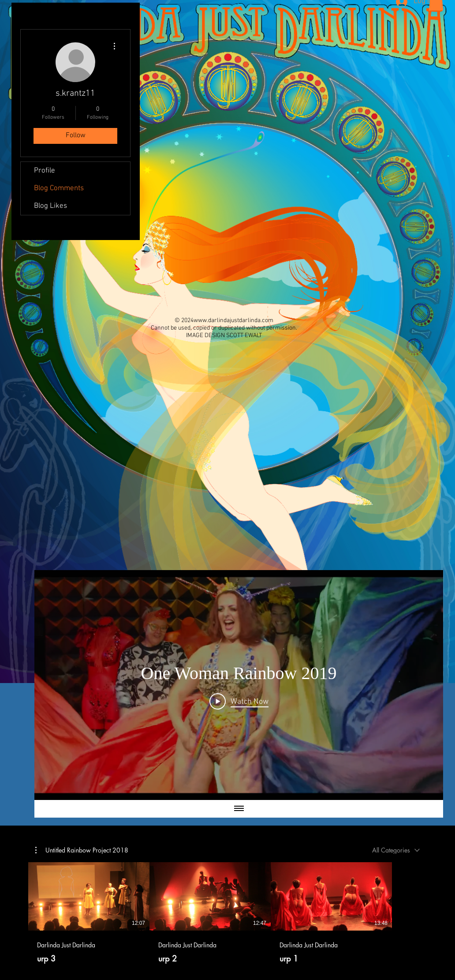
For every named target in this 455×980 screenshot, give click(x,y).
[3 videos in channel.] (227, 913)
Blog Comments (59, 188)
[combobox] (396, 850)
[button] (82, 850)
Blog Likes (50, 206)
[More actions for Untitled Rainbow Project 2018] (82, 850)
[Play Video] (239, 701)
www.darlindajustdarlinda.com (233, 321)
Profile (45, 171)
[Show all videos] (239, 809)
